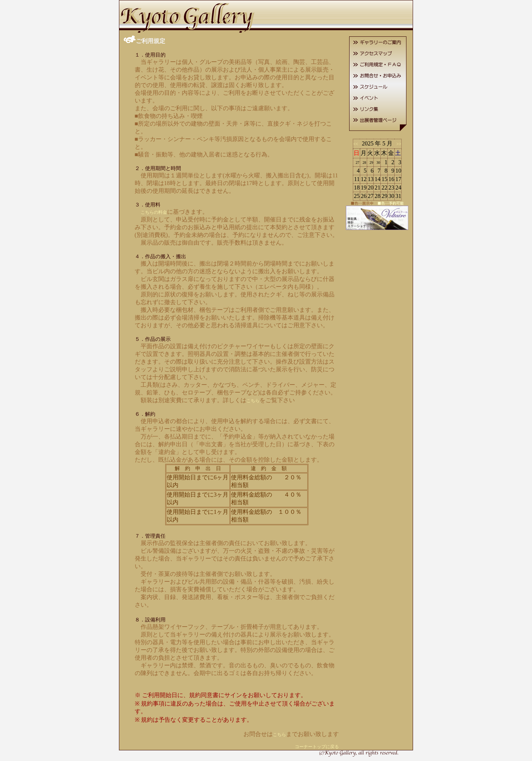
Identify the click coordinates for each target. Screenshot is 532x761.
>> (398, 144)
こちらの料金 (154, 212)
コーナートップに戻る (317, 747)
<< (357, 144)
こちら (253, 401)
